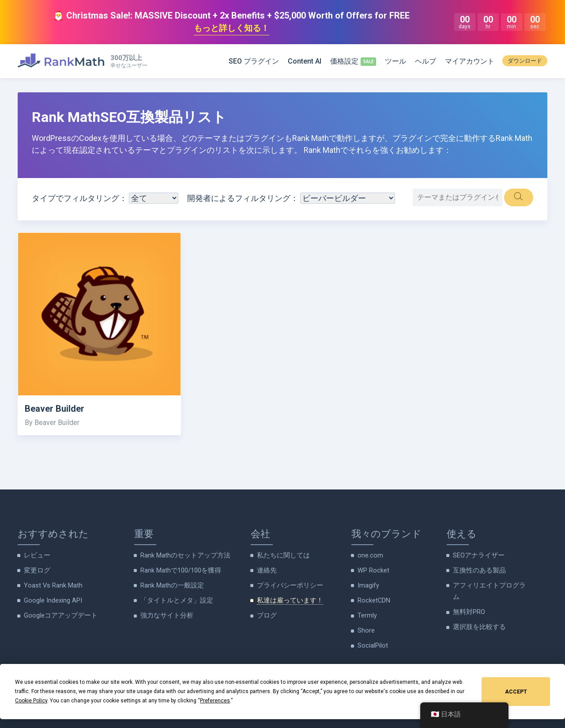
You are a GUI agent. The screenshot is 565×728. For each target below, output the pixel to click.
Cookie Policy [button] (31, 701)
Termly (367, 614)
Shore (366, 629)
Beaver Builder (55, 409)
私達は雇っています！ (288, 600)
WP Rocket (373, 570)
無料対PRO (468, 611)
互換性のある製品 (478, 570)
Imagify (368, 585)
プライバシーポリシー (288, 585)
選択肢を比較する (478, 626)
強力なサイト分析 (165, 614)
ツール (395, 62)
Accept (516, 692)
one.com (370, 556)
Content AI (305, 62)
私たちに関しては (282, 556)
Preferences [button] (215, 701)
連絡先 (266, 570)
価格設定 (344, 62)
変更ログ (36, 570)
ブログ (266, 614)
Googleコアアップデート (58, 614)
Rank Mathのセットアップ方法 (183, 556)
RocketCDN (373, 600)
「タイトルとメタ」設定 (174, 600)
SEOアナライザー (477, 556)
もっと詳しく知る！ (231, 29)
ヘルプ (426, 62)
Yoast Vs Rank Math (52, 585)
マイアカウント (470, 62)
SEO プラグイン (254, 62)
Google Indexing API (51, 600)
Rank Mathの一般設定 (171, 585)
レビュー (36, 556)
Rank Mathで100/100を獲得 (180, 570)
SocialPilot (372, 644)
